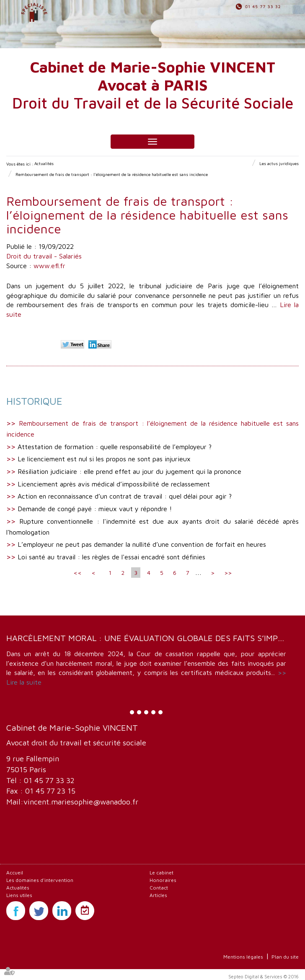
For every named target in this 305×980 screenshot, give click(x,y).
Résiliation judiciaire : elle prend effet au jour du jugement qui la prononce (129, 471)
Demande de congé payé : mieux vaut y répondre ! (95, 509)
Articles (158, 895)
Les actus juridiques (279, 163)
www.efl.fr (49, 266)
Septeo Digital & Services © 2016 (264, 976)
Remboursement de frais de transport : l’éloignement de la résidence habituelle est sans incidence (112, 174)
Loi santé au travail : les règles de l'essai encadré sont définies (111, 557)
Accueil (15, 873)
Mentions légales (243, 957)
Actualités (44, 163)
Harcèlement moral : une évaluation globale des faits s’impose (150, 638)
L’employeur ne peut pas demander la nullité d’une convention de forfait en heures (142, 544)
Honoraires (163, 880)
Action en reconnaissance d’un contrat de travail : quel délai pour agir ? (125, 496)
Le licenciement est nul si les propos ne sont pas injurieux (104, 459)
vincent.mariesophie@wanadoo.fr (81, 802)
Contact (159, 888)
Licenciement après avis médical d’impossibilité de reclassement (114, 484)
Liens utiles (19, 895)
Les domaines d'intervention (40, 880)
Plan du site (285, 957)
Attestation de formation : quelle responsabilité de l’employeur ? (115, 447)
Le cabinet (162, 873)
